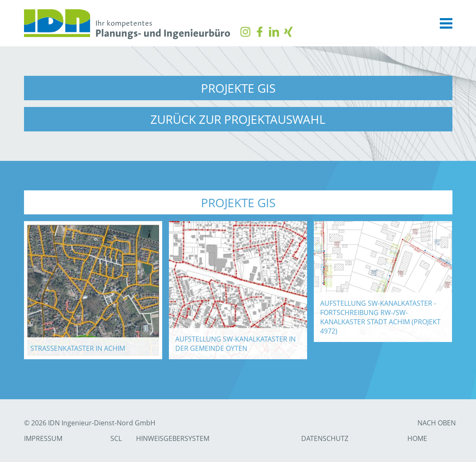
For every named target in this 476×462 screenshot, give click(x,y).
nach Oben (437, 423)
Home (417, 438)
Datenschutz (325, 438)
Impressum (43, 438)
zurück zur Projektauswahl (238, 119)
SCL (116, 438)
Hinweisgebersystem (173, 438)
